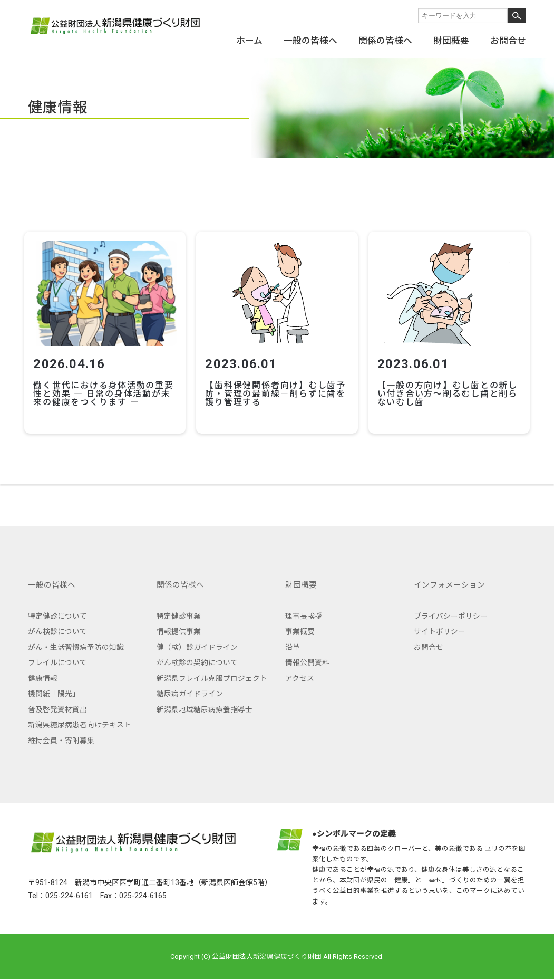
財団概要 (451, 40)
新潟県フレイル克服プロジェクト (212, 674)
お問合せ (508, 40)
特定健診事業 (179, 611)
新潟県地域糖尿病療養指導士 (205, 705)
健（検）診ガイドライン (197, 642)
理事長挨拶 (304, 611)
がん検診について (57, 627)
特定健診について (57, 611)
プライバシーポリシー (451, 611)
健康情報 (43, 674)
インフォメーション (449, 580)
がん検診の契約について (197, 658)
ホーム (249, 40)
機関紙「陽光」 (54, 689)
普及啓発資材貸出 (57, 705)
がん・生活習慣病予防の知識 (76, 642)
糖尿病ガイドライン (190, 689)
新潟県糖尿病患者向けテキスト (80, 720)
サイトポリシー (440, 627)
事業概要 (300, 627)
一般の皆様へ (310, 40)
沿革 (293, 642)
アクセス (300, 674)
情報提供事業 (179, 627)
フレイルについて (57, 658)
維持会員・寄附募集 (61, 736)
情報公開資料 (307, 658)
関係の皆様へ (385, 40)
